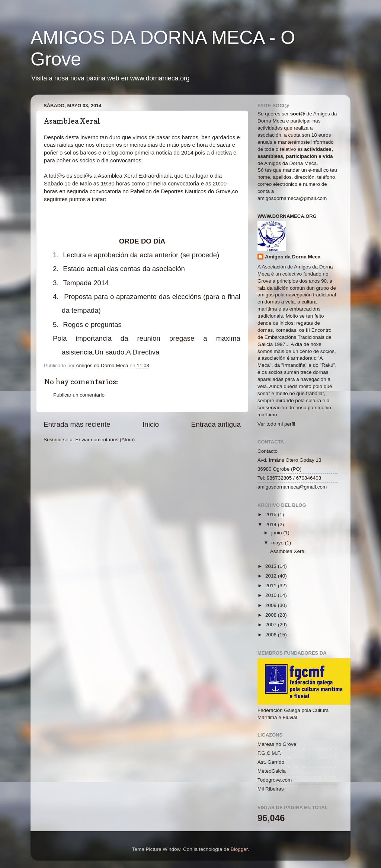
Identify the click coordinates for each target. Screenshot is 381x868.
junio (277, 533)
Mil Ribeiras (271, 789)
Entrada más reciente (77, 424)
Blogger (239, 849)
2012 (272, 576)
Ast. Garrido (271, 762)
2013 (272, 566)
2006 (272, 635)
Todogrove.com (275, 780)
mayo (278, 543)
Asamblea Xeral (288, 551)
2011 (272, 586)
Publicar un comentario (79, 395)
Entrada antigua (216, 424)
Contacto (268, 451)
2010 (272, 595)
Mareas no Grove (277, 744)
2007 (272, 625)
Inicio (151, 424)
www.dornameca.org (287, 216)
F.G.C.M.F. (269, 753)
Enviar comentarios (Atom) (105, 440)
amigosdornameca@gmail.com (292, 198)
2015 (272, 514)
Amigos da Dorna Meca (293, 257)
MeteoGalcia (272, 771)
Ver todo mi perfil (276, 424)
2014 (272, 524)
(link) (198, 78)
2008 (272, 615)
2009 (272, 605)
